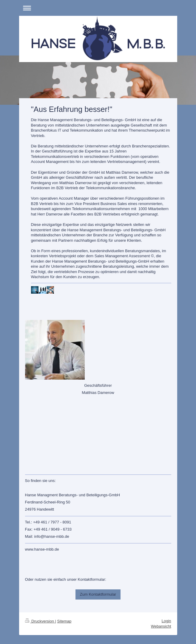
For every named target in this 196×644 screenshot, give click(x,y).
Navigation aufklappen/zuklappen (98, 8)
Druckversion (40, 621)
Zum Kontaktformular (98, 594)
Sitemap (64, 621)
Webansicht (161, 626)
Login (166, 621)
